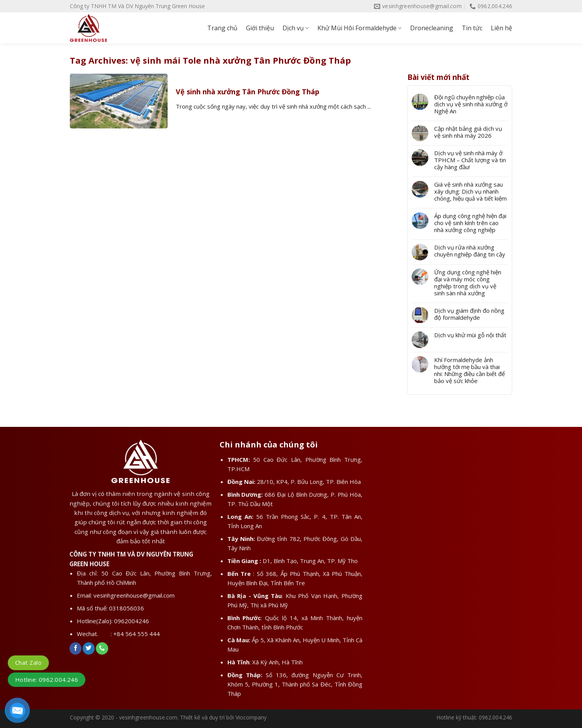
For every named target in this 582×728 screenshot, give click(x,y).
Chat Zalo (28, 662)
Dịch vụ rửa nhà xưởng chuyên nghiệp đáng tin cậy (470, 251)
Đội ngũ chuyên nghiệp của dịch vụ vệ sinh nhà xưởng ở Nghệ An (471, 104)
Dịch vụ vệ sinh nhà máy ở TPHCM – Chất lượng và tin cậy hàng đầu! (470, 160)
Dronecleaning (432, 28)
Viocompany (251, 717)
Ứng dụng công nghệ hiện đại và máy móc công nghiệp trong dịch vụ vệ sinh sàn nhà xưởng (468, 283)
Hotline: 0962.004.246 (47, 679)
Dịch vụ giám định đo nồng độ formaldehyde (469, 314)
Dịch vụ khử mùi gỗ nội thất (470, 335)
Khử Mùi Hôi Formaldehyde (359, 28)
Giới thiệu (260, 28)
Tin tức (472, 28)
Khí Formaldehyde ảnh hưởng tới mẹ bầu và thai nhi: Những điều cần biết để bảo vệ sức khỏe (469, 370)
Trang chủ (222, 28)
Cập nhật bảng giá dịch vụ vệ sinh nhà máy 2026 (468, 132)
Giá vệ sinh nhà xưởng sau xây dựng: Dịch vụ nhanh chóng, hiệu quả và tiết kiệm (470, 191)
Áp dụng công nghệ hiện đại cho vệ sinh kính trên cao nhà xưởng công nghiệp (470, 223)
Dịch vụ (296, 28)
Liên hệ (501, 28)
